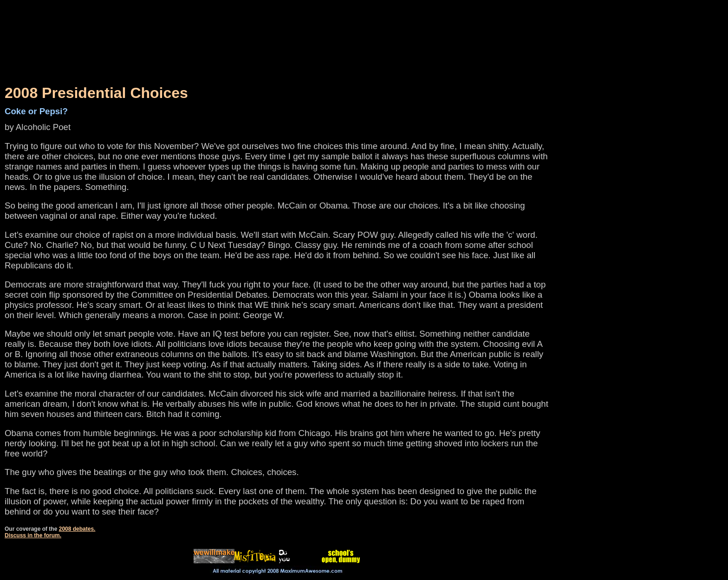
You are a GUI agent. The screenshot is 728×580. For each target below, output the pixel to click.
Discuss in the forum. (33, 535)
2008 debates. (77, 529)
